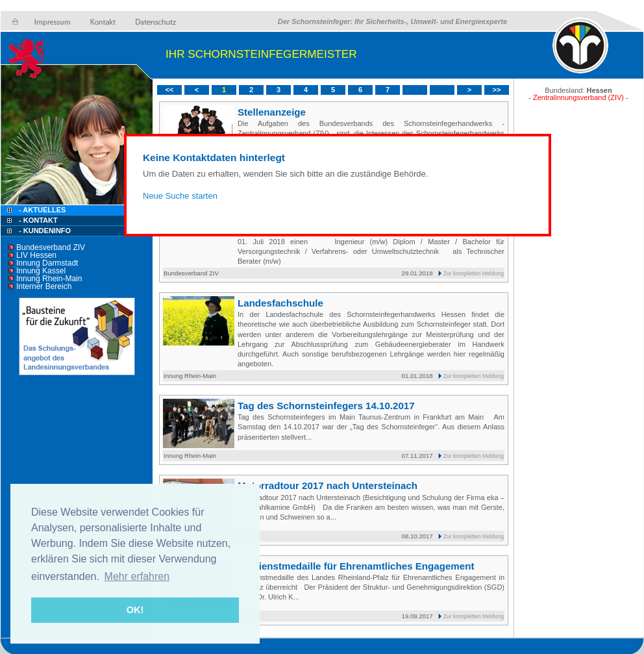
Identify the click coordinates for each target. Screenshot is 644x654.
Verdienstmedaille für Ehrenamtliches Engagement (356, 566)
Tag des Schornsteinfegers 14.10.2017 (326, 406)
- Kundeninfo (45, 231)
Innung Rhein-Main (49, 279)
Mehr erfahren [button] (137, 576)
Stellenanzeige (272, 112)
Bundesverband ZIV (51, 247)
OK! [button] (135, 610)
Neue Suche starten (180, 196)
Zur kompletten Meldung (474, 273)
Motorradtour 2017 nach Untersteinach (328, 485)
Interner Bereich (44, 286)
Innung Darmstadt (47, 263)
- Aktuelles (41, 210)
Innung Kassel (41, 271)
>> (497, 90)
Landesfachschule (280, 303)
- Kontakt (37, 220)
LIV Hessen (36, 255)
